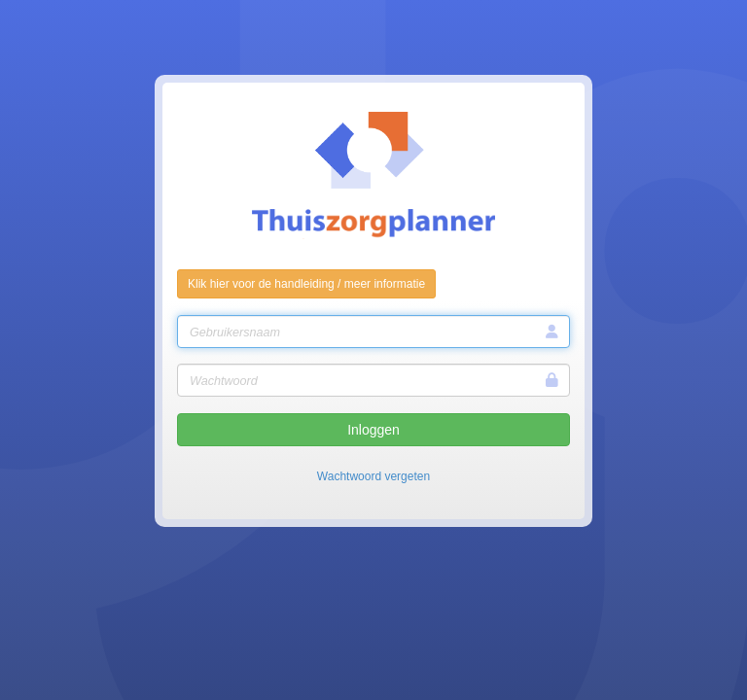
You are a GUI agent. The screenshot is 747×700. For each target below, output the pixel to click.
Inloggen (373, 430)
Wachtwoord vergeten (373, 476)
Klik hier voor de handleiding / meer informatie (306, 284)
